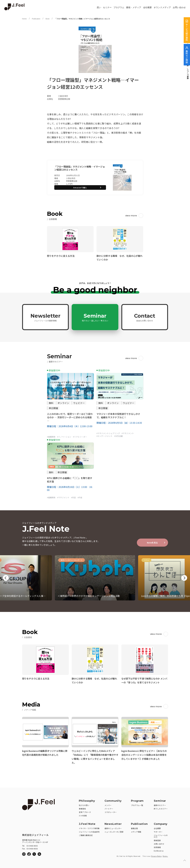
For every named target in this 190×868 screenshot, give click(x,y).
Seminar (95, 317)
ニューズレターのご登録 (114, 831)
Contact (145, 317)
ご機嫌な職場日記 (86, 834)
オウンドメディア (162, 7)
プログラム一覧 (137, 804)
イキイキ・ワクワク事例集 (89, 827)
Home (24, 19)
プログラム (119, 7)
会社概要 (147, 7)
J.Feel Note (87, 823)
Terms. (165, 855)
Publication (36, 19)
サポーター (158, 831)
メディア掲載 (136, 831)
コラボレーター (111, 811)
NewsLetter (113, 823)
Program (137, 800)
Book (47, 19)
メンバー (108, 804)
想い (99, 7)
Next (184, 578)
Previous (6, 578)
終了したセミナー (161, 808)
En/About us (159, 850)
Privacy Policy (156, 855)
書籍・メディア (134, 7)
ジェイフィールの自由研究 (89, 831)
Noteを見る (152, 543)
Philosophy (87, 800)
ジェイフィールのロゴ (161, 835)
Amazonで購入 (80, 188)
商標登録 (157, 840)
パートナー (109, 808)
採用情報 (157, 846)
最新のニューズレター (113, 827)
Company (161, 823)
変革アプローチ (85, 811)
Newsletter (45, 317)
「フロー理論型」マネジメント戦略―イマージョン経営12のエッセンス (82, 19)
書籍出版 (134, 827)
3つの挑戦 (83, 815)
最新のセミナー (160, 804)
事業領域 (82, 808)
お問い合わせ (179, 7)
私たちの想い (84, 804)
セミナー (107, 7)
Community (113, 800)
